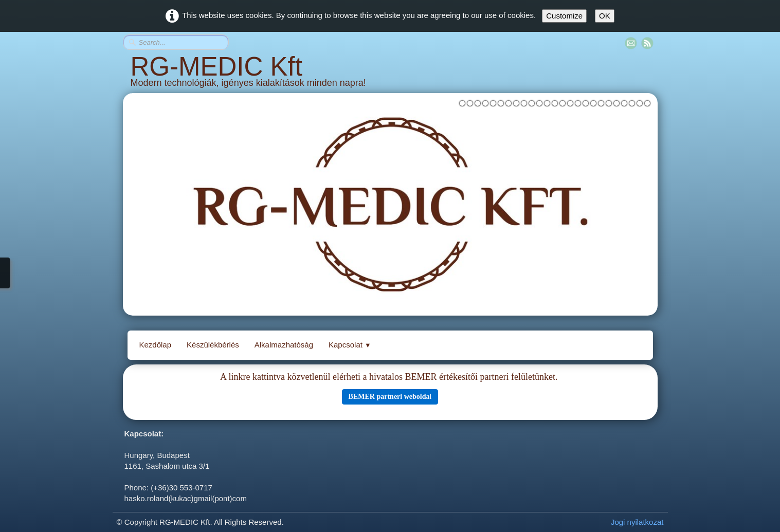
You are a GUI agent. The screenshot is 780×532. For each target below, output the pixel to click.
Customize (564, 16)
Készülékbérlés (213, 345)
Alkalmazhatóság (284, 345)
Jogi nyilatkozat (637, 522)
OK (605, 16)
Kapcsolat (350, 345)
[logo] (390, 75)
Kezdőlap (156, 345)
